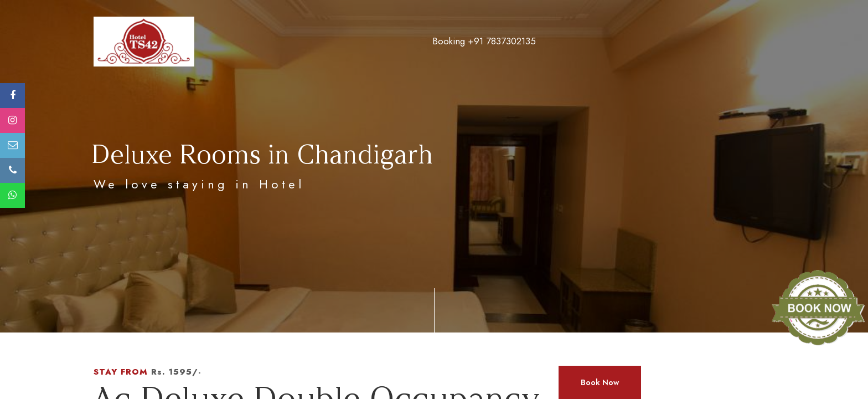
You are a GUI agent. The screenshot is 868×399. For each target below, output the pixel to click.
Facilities (507, 42)
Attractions (619, 42)
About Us (368, 42)
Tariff (460, 42)
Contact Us (728, 42)
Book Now (600, 382)
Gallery (560, 42)
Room (418, 42)
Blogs (674, 42)
